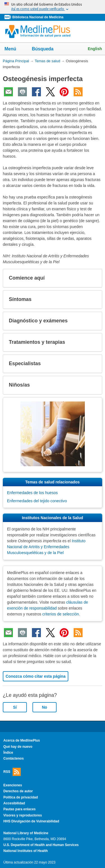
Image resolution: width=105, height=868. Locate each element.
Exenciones (13, 785)
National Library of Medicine (26, 833)
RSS (12, 772)
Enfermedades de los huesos (32, 493)
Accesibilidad (14, 803)
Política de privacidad (21, 797)
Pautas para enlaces (19, 809)
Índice (8, 753)
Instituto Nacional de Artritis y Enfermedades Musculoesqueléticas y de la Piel (46, 547)
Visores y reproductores (23, 815)
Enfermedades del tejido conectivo (37, 501)
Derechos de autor (18, 791)
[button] (93, 278)
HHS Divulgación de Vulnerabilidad (31, 821)
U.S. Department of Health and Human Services (41, 845)
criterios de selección (61, 614)
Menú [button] (14, 49)
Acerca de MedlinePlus (22, 740)
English (95, 49)
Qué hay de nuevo (18, 747)
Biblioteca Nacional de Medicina (38, 17)
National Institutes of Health (25, 851)
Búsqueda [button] (46, 51)
